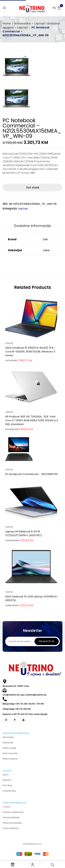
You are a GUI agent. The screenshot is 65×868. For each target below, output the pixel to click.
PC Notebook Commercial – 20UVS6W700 (31, 474)
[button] (59, 8)
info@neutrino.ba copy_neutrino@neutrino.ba (25, 695)
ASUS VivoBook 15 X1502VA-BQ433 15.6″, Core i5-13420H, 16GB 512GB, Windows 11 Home (30, 352)
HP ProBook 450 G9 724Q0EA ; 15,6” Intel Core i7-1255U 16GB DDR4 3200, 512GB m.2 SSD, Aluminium (32, 420)
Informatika (23, 23)
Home (7, 23)
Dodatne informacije (33, 226)
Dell (45, 239)
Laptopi (23, 27)
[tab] (32, 226)
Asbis (46, 250)
